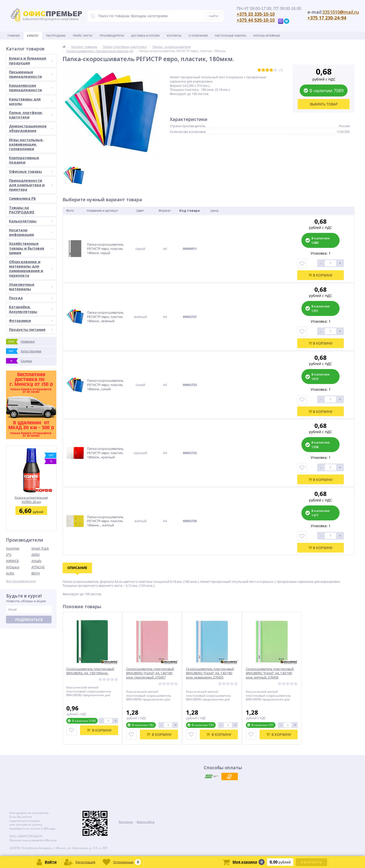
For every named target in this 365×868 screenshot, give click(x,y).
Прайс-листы (83, 36)
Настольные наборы (230, 36)
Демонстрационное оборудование (31, 128)
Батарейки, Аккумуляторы (31, 309)
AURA (10, 573)
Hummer (13, 548)
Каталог (33, 36)
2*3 (9, 555)
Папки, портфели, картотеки (31, 115)
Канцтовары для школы (31, 101)
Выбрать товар (324, 104)
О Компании (198, 36)
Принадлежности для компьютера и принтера (31, 185)
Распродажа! (56, 36)
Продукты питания (31, 330)
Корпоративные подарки (24, 160)
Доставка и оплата (145, 36)
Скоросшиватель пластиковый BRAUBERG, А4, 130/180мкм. (90, 671)
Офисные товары (31, 171)
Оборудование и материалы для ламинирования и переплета (31, 269)
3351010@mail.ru (341, 12)
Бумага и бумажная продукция (31, 60)
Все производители (21, 581)
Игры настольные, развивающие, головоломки (26, 144)
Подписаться (29, 620)
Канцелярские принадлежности (31, 88)
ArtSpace (13, 567)
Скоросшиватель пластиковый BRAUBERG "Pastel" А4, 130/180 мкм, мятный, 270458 (270, 673)
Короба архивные (267, 36)
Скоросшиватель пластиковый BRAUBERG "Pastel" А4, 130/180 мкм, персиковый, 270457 (150, 673)
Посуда (31, 298)
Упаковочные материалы (31, 287)
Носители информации (31, 232)
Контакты (174, 36)
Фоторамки (31, 321)
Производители (112, 36)
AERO (36, 555)
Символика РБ (22, 198)
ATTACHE (38, 567)
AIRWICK (12, 561)
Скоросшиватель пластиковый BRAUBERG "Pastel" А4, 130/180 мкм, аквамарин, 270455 (210, 673)
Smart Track (40, 548)
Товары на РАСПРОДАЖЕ (22, 210)
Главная (14, 36)
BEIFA (36, 573)
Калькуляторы (31, 221)
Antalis (36, 561)
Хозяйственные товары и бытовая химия (31, 248)
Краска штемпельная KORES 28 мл (31, 500)
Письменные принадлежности (31, 74)
